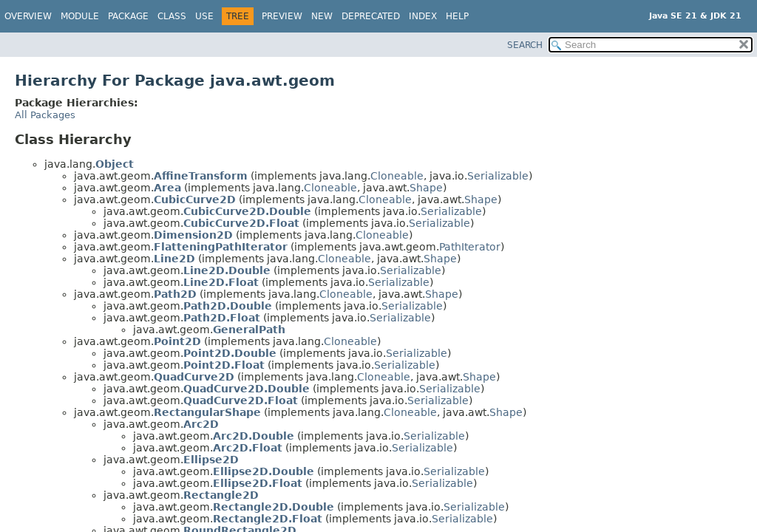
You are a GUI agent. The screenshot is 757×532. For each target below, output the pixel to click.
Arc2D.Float (248, 448)
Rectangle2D (221, 495)
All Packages (45, 115)
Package (128, 16)
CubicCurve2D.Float (241, 223)
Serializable (498, 176)
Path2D (175, 294)
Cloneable (397, 176)
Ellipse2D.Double (264, 471)
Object (115, 164)
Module (80, 16)
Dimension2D (193, 235)
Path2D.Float (222, 318)
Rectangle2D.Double (274, 507)
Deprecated (371, 16)
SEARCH (525, 45)
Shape (426, 188)
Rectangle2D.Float (268, 519)
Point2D (177, 341)
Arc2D (201, 424)
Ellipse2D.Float (258, 483)
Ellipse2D (211, 460)
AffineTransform (201, 176)
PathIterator (470, 247)
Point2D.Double (230, 353)
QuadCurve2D (194, 377)
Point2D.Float (224, 365)
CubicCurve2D (195, 199)
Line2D (174, 259)
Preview (282, 16)
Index (423, 16)
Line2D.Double (227, 270)
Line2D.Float (221, 282)
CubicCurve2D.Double (247, 211)
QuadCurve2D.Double (247, 389)
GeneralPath (249, 330)
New (322, 16)
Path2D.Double (228, 306)
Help (457, 16)
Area (167, 188)
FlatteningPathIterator (221, 247)
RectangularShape (207, 412)
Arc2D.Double (254, 436)
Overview (28, 16)
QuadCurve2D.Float (241, 400)
